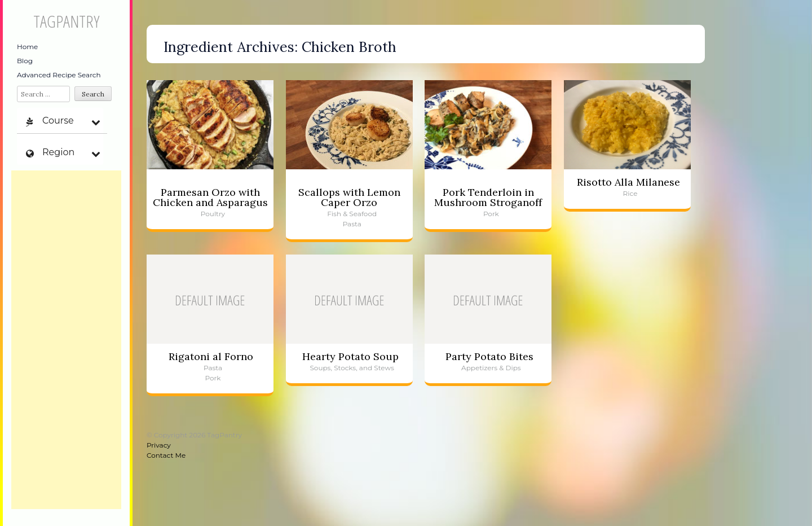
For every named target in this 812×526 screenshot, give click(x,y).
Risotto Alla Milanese (628, 182)
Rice (630, 193)
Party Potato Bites (489, 356)
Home (27, 47)
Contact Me (166, 455)
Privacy (159, 445)
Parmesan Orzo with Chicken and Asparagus (210, 197)
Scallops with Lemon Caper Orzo (349, 197)
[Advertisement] (66, 340)
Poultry (213, 214)
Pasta (352, 224)
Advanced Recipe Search (59, 75)
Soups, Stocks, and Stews (352, 368)
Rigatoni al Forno (211, 356)
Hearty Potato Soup (350, 356)
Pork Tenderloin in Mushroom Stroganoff (488, 197)
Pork (491, 214)
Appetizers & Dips (491, 368)
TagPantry (66, 21)
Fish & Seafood (352, 214)
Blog (25, 61)
